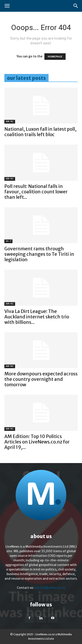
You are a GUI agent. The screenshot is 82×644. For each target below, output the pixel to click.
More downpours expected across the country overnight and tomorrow (41, 379)
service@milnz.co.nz (50, 588)
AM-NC (10, 121)
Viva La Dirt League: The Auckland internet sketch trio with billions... (37, 317)
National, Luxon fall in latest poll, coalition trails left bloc (40, 132)
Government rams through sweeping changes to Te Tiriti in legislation (39, 254)
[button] (7, 6)
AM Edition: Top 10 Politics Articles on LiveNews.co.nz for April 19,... (37, 442)
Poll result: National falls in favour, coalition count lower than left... (36, 192)
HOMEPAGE (55, 57)
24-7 (8, 241)
